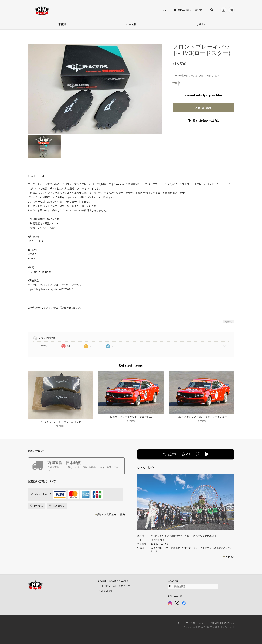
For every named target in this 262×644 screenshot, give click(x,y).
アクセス (230, 557)
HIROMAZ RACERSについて (189, 10)
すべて (44, 346)
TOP (178, 623)
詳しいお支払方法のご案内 (111, 515)
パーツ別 (131, 24)
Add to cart (203, 108)
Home (164, 10)
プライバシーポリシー (196, 623)
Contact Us (106, 591)
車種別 (62, 24)
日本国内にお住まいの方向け (203, 120)
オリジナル (200, 24)
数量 (175, 83)
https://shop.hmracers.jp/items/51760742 (50, 289)
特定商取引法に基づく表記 (223, 623)
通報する (229, 322)
